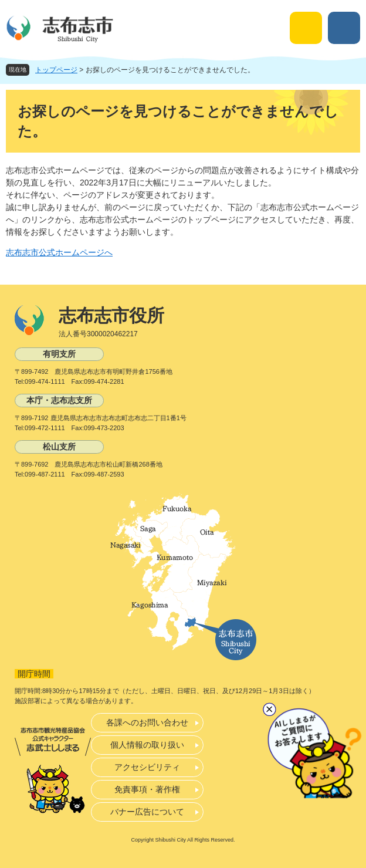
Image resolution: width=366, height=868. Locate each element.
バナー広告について (147, 812)
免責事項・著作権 (147, 789)
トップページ (56, 70)
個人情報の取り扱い (147, 745)
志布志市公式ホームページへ (59, 252)
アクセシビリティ (147, 767)
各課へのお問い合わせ (147, 722)
